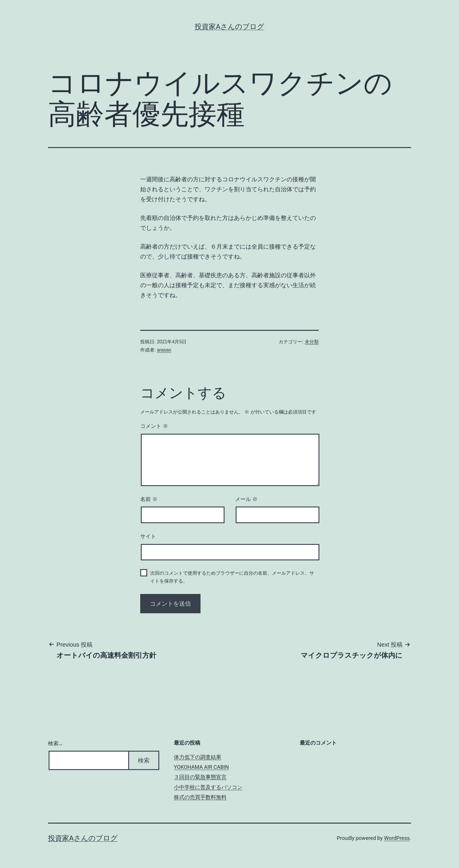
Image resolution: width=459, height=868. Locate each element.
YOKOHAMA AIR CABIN (201, 767)
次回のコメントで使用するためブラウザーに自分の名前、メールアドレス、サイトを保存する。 (232, 577)
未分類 (312, 342)
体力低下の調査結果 (198, 757)
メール (246, 499)
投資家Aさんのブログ (229, 27)
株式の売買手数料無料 (200, 797)
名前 (149, 499)
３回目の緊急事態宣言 (200, 777)
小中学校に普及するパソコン (208, 787)
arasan (164, 350)
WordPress (397, 838)
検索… (55, 743)
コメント (154, 426)
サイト (148, 536)
